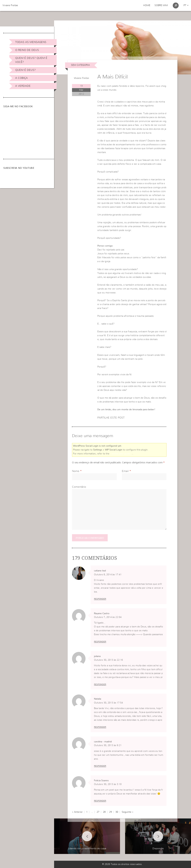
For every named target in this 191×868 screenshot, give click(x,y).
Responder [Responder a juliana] (100, 684)
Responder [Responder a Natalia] (100, 727)
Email (125, 471)
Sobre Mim (161, 5)
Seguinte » (128, 812)
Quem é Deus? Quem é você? (31, 60)
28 (104, 812)
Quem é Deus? (25, 70)
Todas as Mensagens (31, 42)
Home (147, 5)
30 (117, 812)
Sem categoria (80, 65)
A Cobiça (21, 78)
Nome (76, 471)
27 (98, 812)
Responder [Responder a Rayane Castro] (100, 642)
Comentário (79, 487)
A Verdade (23, 86)
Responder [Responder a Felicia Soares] (100, 801)
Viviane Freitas (10, 5)
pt (186, 5)
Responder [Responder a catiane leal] (100, 599)
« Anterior (77, 812)
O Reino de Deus (27, 50)
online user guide (121, 454)
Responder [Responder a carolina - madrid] (100, 766)
